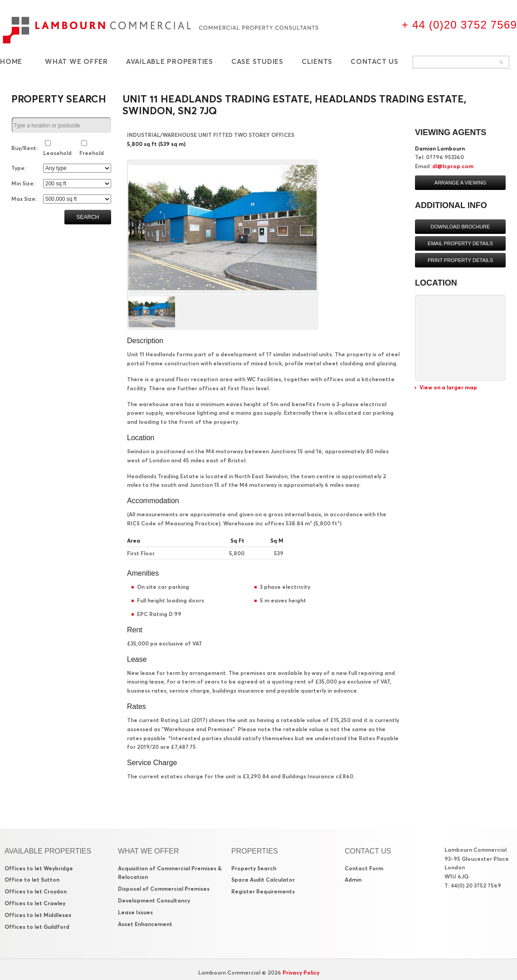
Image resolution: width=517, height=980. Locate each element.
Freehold (92, 153)
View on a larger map (448, 387)
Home (11, 61)
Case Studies (257, 61)
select (107, 126)
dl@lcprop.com (453, 166)
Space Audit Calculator (263, 880)
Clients (317, 61)
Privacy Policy (301, 973)
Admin (353, 880)
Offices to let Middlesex (38, 915)
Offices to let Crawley (35, 903)
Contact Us (375, 61)
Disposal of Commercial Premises (164, 889)
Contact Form (364, 868)
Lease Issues (135, 912)
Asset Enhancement (145, 924)
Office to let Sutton (32, 880)
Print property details (460, 260)
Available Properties (170, 61)
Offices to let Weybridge (39, 868)
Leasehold (57, 153)
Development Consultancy (154, 900)
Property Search (254, 868)
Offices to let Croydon (36, 891)
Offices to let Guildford (37, 927)
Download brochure (461, 227)
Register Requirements (263, 891)
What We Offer (76, 61)
